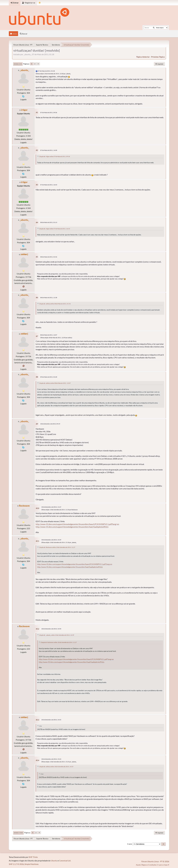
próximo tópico (158, 57)
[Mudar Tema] (40, 3)
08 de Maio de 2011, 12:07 (49, 335)
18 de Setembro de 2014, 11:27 (51, 507)
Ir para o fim (18, 64)
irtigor (24, 110)
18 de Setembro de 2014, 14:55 (51, 720)
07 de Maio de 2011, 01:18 (46, 71)
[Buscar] (154, 28)
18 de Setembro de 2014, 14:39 (51, 540)
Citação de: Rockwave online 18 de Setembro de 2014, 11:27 (57, 547)
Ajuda (138, 865)
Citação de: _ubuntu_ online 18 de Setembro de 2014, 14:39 (57, 635)
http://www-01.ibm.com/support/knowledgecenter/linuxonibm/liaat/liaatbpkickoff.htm (72, 527)
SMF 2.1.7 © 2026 (16, 864)
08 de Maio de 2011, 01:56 (49, 257)
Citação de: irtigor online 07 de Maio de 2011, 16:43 (54, 229)
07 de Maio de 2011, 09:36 (49, 112)
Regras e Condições (149, 865)
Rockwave (24, 506)
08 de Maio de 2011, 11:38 (49, 298)
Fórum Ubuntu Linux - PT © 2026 (155, 861)
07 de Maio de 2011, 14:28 (49, 150)
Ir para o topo (18, 833)
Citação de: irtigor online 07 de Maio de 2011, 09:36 (54, 156)
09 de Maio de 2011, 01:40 (49, 377)
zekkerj (24, 254)
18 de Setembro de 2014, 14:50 (51, 629)
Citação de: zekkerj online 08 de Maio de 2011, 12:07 (55, 383)
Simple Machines (32, 864)
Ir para (130, 844)
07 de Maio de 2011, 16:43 (49, 185)
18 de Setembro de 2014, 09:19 (50, 424)
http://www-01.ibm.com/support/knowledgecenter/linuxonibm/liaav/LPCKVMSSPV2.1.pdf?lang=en (77, 524)
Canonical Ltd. (65, 861)
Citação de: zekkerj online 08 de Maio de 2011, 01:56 (55, 304)
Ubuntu (54, 861)
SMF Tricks (33, 857)
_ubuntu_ (24, 70)
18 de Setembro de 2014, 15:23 (51, 759)
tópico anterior (143, 57)
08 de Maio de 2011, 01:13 (49, 222)
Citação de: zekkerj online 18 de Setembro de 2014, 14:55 (56, 767)
